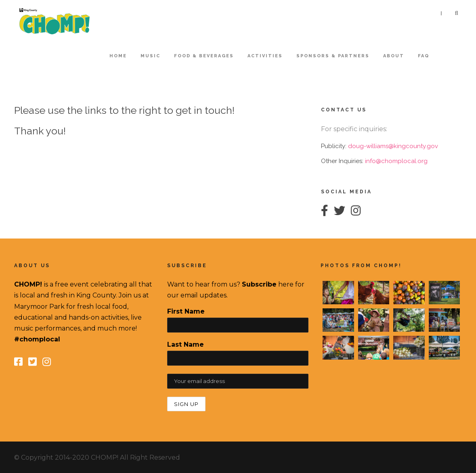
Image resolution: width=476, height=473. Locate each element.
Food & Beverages (204, 56)
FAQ (424, 56)
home (118, 56)
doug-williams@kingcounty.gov (393, 146)
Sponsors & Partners (333, 56)
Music (150, 56)
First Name (186, 311)
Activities (265, 56)
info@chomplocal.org (396, 161)
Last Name (186, 344)
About (394, 56)
